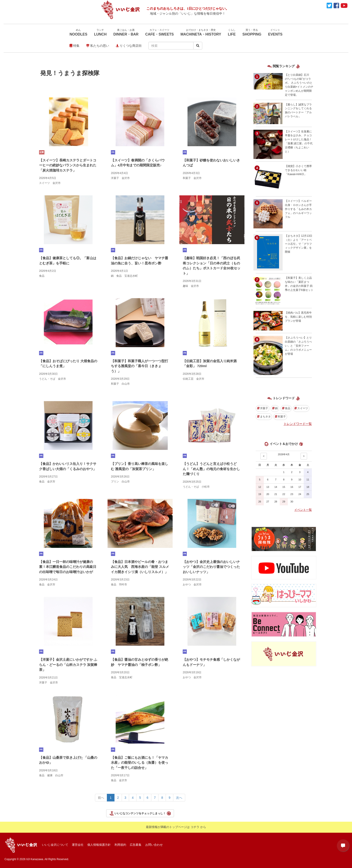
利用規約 (120, 845)
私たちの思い (98, 46)
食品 (286, 408)
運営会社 (78, 845)
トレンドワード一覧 (298, 424)
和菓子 (280, 417)
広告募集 (136, 845)
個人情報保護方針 (99, 845)
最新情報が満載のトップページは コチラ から (176, 827)
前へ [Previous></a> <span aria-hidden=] (101, 798)
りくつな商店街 (129, 46)
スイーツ (301, 408)
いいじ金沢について (55, 845)
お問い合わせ (154, 845)
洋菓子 (263, 408)
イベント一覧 (303, 510)
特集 (75, 46)
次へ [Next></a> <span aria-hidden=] (179, 798)
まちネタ (264, 417)
